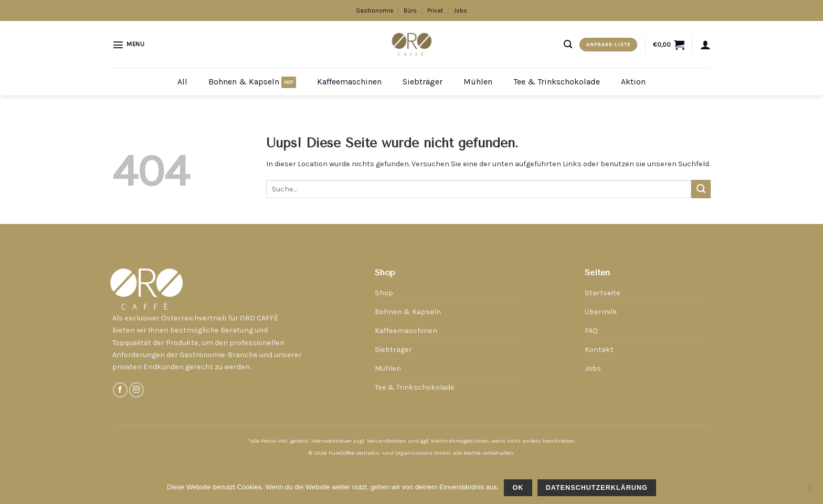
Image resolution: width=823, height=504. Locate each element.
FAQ (591, 331)
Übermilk (601, 312)
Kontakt (599, 350)
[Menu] (129, 45)
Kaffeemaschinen (349, 82)
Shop (384, 293)
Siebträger (423, 82)
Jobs (460, 10)
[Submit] (701, 189)
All (182, 82)
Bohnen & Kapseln (244, 82)
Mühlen (478, 82)
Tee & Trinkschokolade (557, 82)
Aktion (633, 82)
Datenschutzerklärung (597, 488)
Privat (435, 10)
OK (518, 488)
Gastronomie (374, 10)
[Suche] (568, 44)
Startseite (603, 293)
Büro (410, 10)
